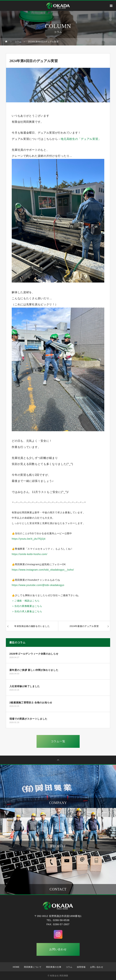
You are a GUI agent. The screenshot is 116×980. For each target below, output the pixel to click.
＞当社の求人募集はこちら (27, 611)
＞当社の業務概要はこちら (27, 606)
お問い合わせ (58, 949)
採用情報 (81, 967)
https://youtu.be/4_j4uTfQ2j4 (29, 539)
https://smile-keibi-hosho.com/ (29, 554)
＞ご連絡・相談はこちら (26, 601)
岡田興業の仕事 (54, 967)
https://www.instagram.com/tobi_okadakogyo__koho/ (43, 570)
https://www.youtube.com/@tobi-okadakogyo (38, 585)
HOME (16, 967)
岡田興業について (33, 967)
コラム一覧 (58, 741)
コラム (69, 967)
